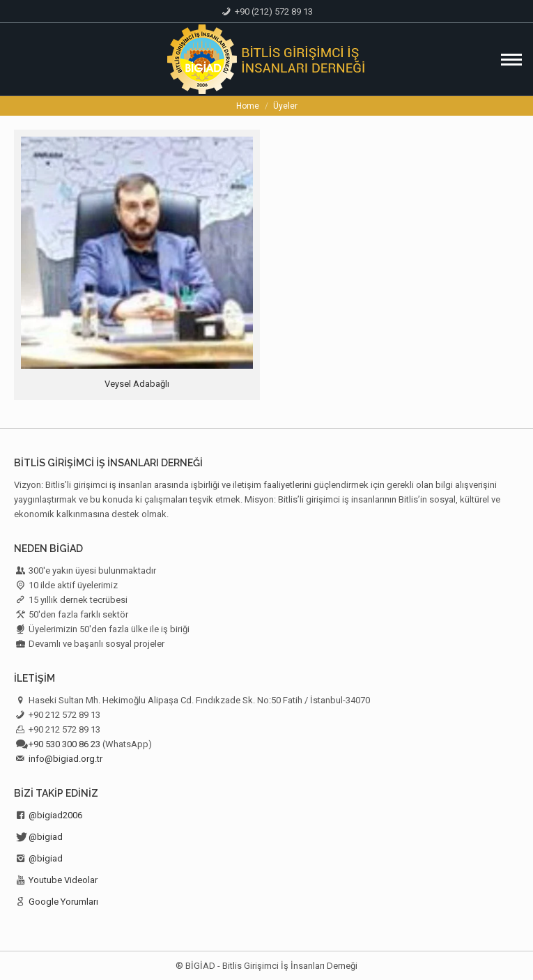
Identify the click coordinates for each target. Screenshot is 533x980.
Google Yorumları (63, 902)
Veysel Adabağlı (137, 384)
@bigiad (46, 837)
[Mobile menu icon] (511, 60)
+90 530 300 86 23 (64, 744)
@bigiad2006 (55, 815)
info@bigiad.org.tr (65, 759)
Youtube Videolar (63, 880)
